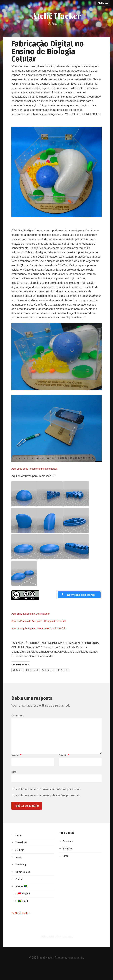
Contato (21, 891)
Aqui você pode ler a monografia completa (37, 470)
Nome (16, 766)
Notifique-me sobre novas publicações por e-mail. (48, 807)
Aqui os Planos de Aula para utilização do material (42, 622)
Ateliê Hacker (57, 16)
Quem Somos (24, 884)
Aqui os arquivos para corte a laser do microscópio (42, 630)
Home (19, 847)
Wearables (22, 854)
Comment (18, 720)
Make (19, 869)
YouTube (68, 860)
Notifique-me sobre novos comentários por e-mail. (48, 800)
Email (66, 868)
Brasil (23, 913)
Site (14, 782)
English (25, 905)
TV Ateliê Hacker (22, 925)
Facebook (69, 853)
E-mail (64, 766)
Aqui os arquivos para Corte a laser (33, 615)
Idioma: (22, 898)
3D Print (21, 862)
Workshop (22, 876)
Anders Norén (76, 969)
